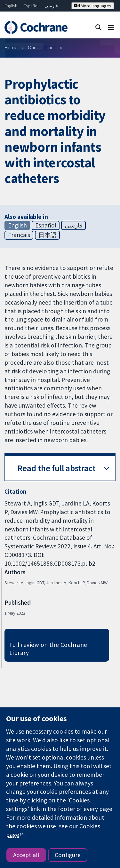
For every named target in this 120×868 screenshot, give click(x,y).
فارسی (51, 6)
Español (31, 6)
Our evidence (42, 47)
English (11, 6)
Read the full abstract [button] (57, 468)
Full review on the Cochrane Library (48, 649)
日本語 (48, 235)
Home (11, 47)
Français (19, 235)
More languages (93, 6)
